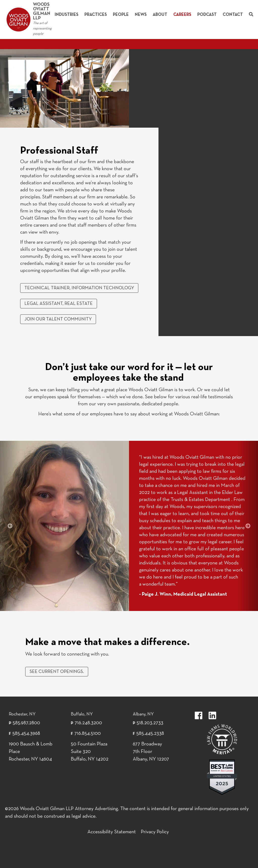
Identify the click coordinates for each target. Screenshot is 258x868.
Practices (96, 15)
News (141, 15)
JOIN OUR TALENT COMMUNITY (58, 319)
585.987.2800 (26, 723)
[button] (10, 526)
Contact (233, 15)
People (121, 15)
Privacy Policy (155, 832)
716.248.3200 (88, 723)
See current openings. (57, 672)
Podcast (207, 15)
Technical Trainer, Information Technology (79, 288)
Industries (67, 15)
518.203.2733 (150, 723)
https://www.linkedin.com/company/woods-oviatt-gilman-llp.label (212, 715)
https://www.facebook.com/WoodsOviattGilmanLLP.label (199, 715)
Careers (182, 15)
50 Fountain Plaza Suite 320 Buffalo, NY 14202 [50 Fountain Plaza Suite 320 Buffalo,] (90, 752)
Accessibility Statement (112, 832)
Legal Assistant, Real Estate (59, 304)
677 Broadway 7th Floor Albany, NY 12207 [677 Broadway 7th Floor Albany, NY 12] (151, 752)
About (160, 15)
